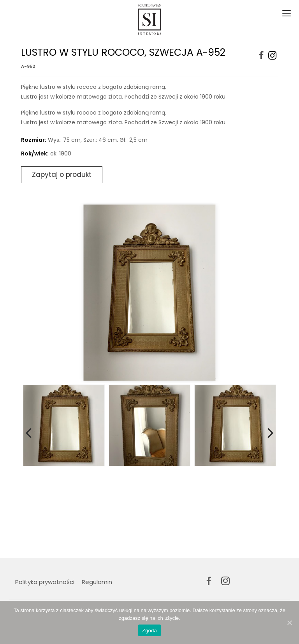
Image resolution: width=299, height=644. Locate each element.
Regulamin (97, 582)
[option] (149, 293)
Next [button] (271, 431)
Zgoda (149, 631)
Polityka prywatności (45, 582)
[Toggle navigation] (286, 14)
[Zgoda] (289, 623)
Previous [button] (28, 431)
